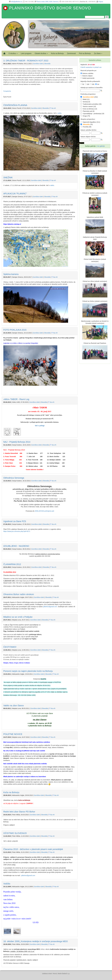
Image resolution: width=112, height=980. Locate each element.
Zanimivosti (71, 53)
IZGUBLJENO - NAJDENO (16, 546)
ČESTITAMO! (10, 647)
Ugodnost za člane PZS (15, 521)
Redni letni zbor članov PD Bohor (19, 812)
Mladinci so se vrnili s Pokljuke (18, 617)
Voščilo (7, 884)
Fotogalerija (7, 91)
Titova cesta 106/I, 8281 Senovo (47, 2)
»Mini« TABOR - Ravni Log (16, 399)
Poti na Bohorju (85, 53)
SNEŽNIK (8, 178)
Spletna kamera (11, 274)
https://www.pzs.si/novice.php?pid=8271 (17, 531)
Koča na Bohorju (57, 53)
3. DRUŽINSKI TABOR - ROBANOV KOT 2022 (26, 61)
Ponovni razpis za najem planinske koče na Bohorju (28, 671)
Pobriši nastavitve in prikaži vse (91, 67)
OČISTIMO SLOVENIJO (15, 833)
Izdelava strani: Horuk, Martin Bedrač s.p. (56, 974)
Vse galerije (101, 146)
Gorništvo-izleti (38, 64)
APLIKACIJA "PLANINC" (15, 194)
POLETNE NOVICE (13, 734)
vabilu (60, 113)
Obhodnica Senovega (14, 478)
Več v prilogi (40, 426)
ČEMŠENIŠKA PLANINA (15, 105)
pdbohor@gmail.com (50, 607)
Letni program (26, 53)
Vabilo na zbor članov (14, 706)
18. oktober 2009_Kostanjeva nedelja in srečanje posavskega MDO (36, 941)
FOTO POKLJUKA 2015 (15, 330)
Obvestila (47, 64)
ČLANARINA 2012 (12, 564)
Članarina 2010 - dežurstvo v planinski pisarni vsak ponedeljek (33, 849)
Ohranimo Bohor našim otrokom (19, 594)
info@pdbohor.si (16, 2)
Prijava (101, 2)
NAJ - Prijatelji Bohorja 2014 (17, 442)
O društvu (13, 53)
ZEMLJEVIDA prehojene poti (44, 511)
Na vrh (53, 108)
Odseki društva (41, 53)
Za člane (98, 53)
